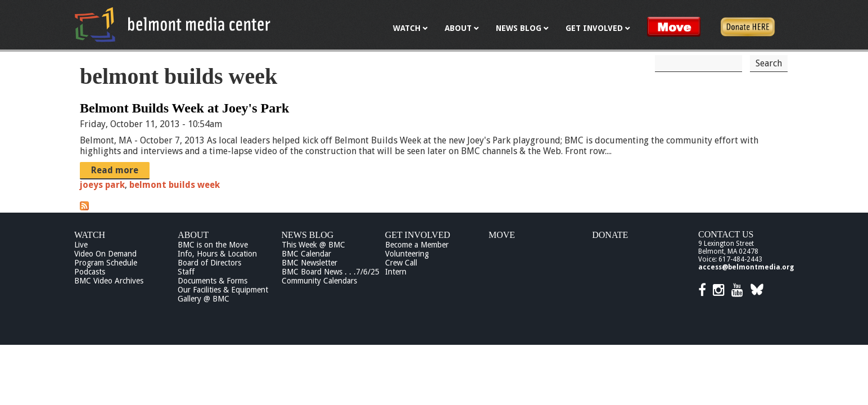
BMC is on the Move (213, 245)
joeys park (102, 185)
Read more (115, 170)
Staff (186, 272)
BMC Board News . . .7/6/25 (331, 272)
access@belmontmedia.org (746, 267)
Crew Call (401, 263)
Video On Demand (105, 254)
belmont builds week (175, 185)
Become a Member (417, 245)
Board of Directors (209, 263)
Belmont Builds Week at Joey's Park (184, 108)
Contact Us (726, 234)
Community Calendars (319, 281)
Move (502, 235)
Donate (610, 235)
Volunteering (407, 254)
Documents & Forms (213, 281)
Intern (396, 272)
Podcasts (90, 272)
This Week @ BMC (313, 245)
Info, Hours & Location (217, 254)
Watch (90, 235)
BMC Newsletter (309, 263)
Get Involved (418, 235)
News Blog (308, 235)
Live (81, 245)
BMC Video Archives (109, 281)
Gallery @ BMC (204, 299)
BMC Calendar (306, 254)
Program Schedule (106, 263)
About (193, 235)
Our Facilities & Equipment (223, 290)
